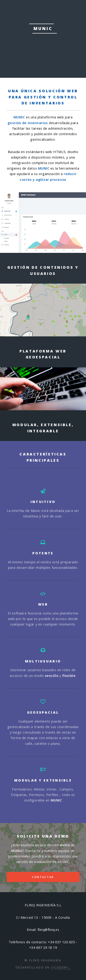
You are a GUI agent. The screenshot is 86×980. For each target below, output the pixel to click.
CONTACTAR (43, 877)
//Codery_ (61, 967)
